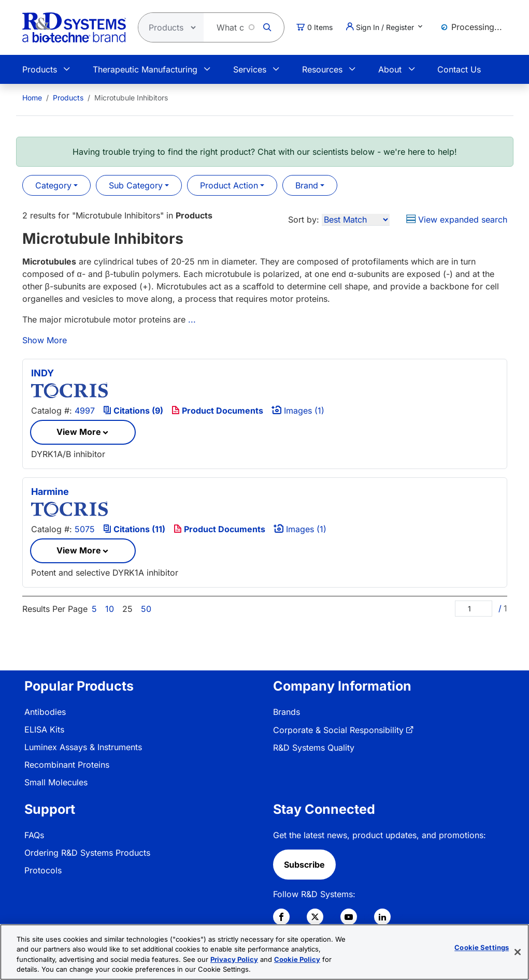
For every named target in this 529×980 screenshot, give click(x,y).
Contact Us (459, 69)
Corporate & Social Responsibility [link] (338, 730)
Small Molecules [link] (56, 782)
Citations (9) (133, 411)
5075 (85, 529)
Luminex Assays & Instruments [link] (83, 747)
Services (250, 69)
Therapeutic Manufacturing (145, 69)
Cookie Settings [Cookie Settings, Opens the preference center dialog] (482, 948)
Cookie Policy (297, 960)
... (192, 319)
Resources (322, 69)
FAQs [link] (34, 835)
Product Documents (217, 411)
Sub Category (136, 185)
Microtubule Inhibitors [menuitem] (131, 98)
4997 (85, 411)
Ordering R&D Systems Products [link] (87, 853)
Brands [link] (287, 712)
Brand (307, 185)
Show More (45, 340)
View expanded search (457, 220)
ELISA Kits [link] (44, 729)
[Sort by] (356, 220)
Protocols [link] (43, 870)
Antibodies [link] (45, 712)
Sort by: (304, 220)
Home (32, 98)
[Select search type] (168, 27)
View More (79, 432)
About (390, 69)
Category (53, 185)
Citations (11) (134, 529)
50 (146, 609)
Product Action (229, 185)
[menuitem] (32, 98)
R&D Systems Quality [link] (314, 748)
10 (110, 609)
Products (40, 69)
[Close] (518, 953)
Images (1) (298, 411)
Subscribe (304, 865)
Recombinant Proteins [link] (67, 765)
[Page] (474, 609)
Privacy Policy (234, 960)
